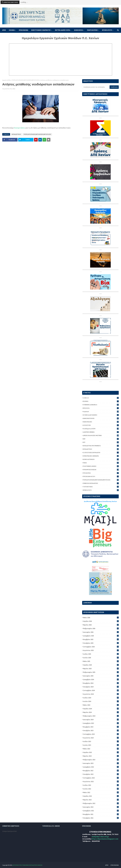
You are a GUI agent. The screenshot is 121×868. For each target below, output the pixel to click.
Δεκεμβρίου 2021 (101, 811)
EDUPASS (101, 401)
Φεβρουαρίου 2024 (101, 716)
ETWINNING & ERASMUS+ (101, 405)
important (101, 412)
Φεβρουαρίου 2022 (101, 803)
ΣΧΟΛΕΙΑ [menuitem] (12, 30)
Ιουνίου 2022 (101, 789)
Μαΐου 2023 (101, 749)
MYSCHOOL (101, 408)
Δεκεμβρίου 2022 (101, 767)
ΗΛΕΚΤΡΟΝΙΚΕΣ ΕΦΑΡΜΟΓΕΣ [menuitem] (41, 30)
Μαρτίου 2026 (101, 625)
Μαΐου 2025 (101, 661)
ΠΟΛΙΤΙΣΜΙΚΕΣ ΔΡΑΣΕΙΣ (101, 466)
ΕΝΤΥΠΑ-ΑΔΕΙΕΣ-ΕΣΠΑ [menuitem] (62, 30)
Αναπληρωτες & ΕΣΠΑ (101, 429)
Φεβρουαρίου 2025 (101, 672)
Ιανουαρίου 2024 (101, 720)
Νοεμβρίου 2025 (101, 639)
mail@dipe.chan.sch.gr (100, 837)
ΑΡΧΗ (107, 865)
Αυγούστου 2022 (101, 782)
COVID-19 (101, 398)
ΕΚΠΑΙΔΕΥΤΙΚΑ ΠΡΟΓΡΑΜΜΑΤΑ (101, 446)
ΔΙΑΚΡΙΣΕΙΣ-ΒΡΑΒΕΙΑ (101, 432)
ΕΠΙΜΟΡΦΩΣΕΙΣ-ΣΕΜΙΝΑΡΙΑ (101, 456)
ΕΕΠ (101, 442)
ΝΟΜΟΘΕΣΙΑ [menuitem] (78, 30)
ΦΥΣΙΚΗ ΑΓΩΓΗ (101, 490)
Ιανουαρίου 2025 (101, 676)
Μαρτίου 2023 (101, 756)
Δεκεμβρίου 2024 (101, 680)
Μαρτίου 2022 (101, 800)
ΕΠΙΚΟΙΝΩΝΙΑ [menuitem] (23, 30)
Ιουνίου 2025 (101, 658)
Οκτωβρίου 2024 (101, 687)
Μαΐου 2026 (101, 618)
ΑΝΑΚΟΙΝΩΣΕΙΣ (101, 422)
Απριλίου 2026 (101, 621)
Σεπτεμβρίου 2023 (101, 734)
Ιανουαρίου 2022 (101, 807)
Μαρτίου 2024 (101, 712)
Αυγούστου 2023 (101, 738)
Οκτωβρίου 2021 (101, 818)
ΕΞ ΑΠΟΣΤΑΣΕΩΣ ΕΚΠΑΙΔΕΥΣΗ (101, 453)
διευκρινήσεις (19, 128)
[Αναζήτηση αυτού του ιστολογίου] (96, 87)
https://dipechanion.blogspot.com (105, 839)
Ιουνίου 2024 (101, 701)
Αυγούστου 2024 (101, 694)
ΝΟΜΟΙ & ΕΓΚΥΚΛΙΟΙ (101, 459)
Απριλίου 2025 (101, 665)
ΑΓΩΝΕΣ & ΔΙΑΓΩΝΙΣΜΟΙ (101, 415)
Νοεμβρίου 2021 (101, 814)
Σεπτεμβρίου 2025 (101, 647)
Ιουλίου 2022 (101, 785)
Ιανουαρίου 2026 (101, 632)
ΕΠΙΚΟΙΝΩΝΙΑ (115, 865)
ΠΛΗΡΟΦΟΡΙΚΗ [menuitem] (92, 30)
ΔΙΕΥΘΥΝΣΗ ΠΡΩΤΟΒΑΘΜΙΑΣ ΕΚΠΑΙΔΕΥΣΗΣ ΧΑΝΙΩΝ (27, 865)
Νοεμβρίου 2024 (101, 683)
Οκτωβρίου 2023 (101, 731)
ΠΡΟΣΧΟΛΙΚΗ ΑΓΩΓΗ (101, 476)
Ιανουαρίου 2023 (101, 763)
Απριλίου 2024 (101, 709)
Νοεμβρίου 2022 (101, 771)
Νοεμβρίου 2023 (101, 727)
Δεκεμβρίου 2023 (101, 723)
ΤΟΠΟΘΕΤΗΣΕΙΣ (101, 487)
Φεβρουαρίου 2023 (101, 760)
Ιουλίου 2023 (101, 741)
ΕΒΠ (101, 439)
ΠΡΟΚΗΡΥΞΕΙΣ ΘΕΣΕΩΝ (101, 470)
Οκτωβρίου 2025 (101, 643)
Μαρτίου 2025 (101, 669)
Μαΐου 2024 (101, 705)
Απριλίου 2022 (101, 796)
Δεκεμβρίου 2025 (101, 636)
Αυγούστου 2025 (101, 650)
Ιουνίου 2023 (101, 745)
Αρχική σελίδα (6, 80)
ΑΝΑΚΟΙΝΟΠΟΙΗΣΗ (101, 418)
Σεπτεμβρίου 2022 (101, 778)
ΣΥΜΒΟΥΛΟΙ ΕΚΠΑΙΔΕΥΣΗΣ (101, 483)
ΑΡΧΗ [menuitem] (4, 30)
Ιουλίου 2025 (101, 654)
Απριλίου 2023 (101, 752)
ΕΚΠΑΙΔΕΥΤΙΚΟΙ (16, 134)
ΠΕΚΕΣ (101, 463)
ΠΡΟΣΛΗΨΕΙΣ (101, 473)
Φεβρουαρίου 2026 (101, 629)
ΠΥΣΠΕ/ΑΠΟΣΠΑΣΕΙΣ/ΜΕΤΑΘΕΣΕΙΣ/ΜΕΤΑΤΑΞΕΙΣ (25, 80)
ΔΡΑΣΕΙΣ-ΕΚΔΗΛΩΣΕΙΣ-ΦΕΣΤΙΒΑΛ (101, 435)
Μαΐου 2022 (101, 792)
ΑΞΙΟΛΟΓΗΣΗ (101, 425)
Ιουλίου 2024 (101, 698)
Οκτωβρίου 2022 (101, 774)
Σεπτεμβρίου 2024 (101, 690)
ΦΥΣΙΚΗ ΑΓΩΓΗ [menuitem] (107, 30)
